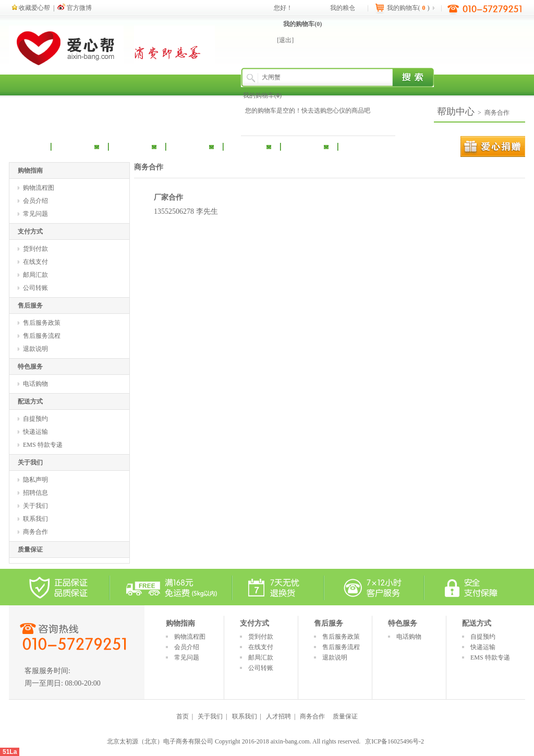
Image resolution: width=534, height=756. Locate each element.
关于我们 (30, 462)
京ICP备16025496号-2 (395, 741)
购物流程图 (39, 188)
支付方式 (30, 231)
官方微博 (75, 8)
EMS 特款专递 (43, 445)
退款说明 (35, 349)
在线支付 (35, 262)
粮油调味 (75, 146)
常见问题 (35, 214)
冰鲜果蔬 (304, 146)
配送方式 (30, 401)
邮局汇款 (35, 275)
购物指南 (30, 170)
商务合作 (497, 113)
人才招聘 (278, 716)
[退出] (285, 40)
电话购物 (35, 384)
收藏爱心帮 (31, 8)
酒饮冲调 (132, 146)
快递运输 (35, 432)
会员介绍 (35, 201)
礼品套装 (247, 146)
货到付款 (35, 249)
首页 (183, 716)
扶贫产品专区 (380, 146)
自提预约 (35, 419)
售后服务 (30, 306)
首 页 (33, 146)
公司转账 (35, 288)
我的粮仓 (343, 8)
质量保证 (30, 550)
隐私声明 (35, 480)
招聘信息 (35, 493)
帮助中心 (456, 112)
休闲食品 (189, 146)
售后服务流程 (42, 336)
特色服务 (30, 367)
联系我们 (35, 519)
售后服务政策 (42, 323)
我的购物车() (302, 24)
